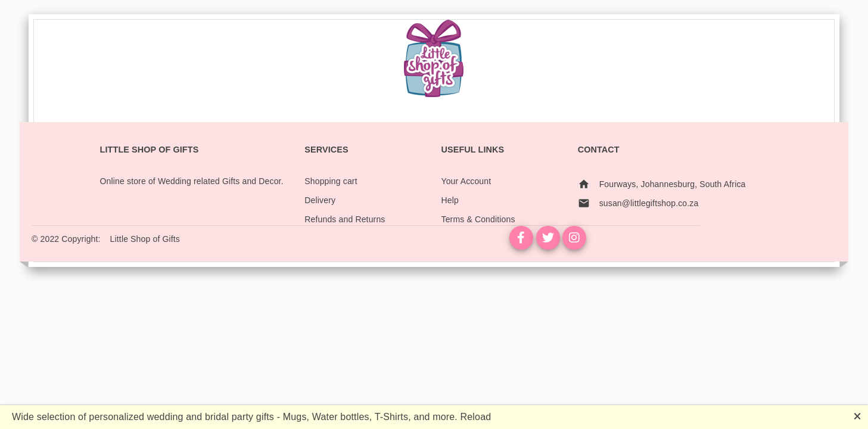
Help (449, 200)
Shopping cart (331, 181)
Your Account (466, 181)
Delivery (320, 200)
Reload (476, 417)
